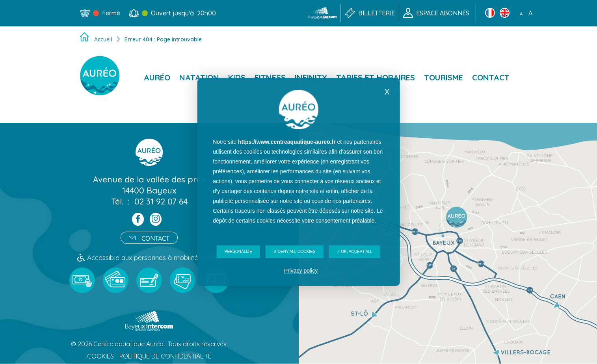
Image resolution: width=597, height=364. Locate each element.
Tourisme (444, 77)
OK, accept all (355, 252)
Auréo (157, 77)
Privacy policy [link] (301, 271)
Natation (199, 77)
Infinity (311, 77)
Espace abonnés (443, 13)
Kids (237, 77)
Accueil (103, 39)
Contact (491, 77)
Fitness (270, 77)
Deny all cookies (294, 252)
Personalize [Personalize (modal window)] (238, 252)
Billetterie (377, 13)
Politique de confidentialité (166, 357)
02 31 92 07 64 (161, 201)
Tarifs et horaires (376, 77)
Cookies (100, 357)
